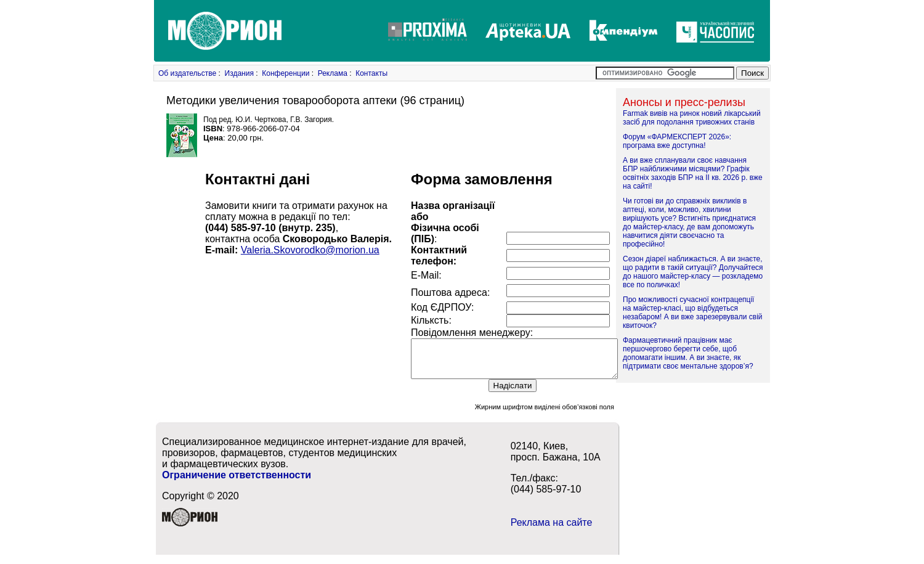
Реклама (333, 73)
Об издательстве (187, 73)
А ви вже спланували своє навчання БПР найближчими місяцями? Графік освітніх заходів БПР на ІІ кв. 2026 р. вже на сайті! (693, 173)
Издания (239, 73)
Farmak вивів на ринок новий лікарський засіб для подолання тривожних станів (692, 118)
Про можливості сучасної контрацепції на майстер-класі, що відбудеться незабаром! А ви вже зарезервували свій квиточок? (693, 313)
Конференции (286, 73)
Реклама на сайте (552, 530)
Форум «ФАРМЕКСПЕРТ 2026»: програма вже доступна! (677, 141)
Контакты (371, 73)
